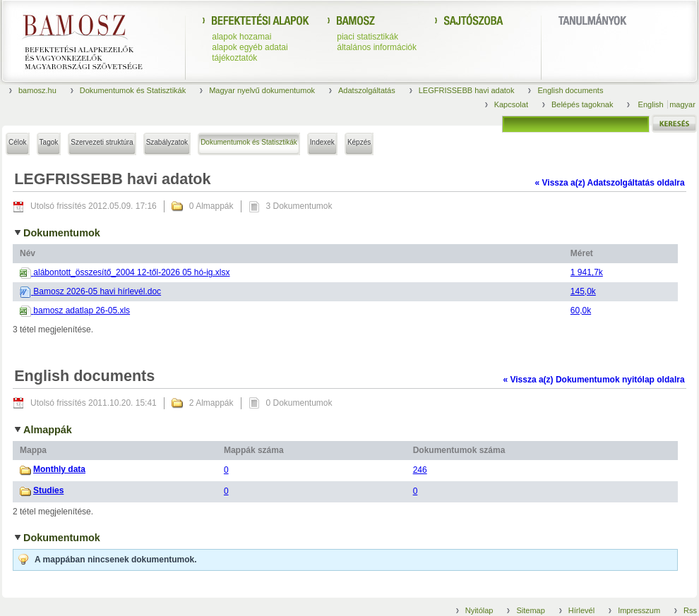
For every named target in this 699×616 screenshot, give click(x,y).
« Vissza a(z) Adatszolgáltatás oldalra (610, 183)
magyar (682, 104)
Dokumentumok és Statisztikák (133, 90)
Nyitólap (479, 610)
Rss (690, 610)
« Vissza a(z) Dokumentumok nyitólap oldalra (593, 380)
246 (420, 470)
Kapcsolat (511, 104)
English (652, 104)
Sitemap (530, 610)
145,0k (583, 291)
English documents (570, 90)
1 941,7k (587, 272)
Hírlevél (581, 610)
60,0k (581, 310)
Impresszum (639, 610)
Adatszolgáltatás (367, 90)
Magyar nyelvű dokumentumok (262, 90)
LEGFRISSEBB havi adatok (467, 90)
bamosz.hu (37, 90)
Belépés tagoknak (582, 104)
